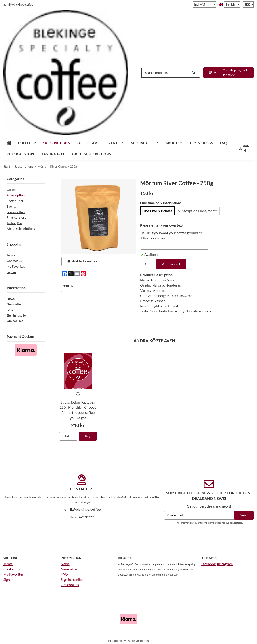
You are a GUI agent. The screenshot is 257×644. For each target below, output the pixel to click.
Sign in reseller (17, 315)
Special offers (145, 143)
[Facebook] (65, 274)
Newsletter (14, 304)
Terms (11, 255)
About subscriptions (91, 154)
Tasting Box (53, 154)
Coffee (27, 143)
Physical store (21, 154)
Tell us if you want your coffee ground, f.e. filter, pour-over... (172, 235)
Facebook (208, 564)
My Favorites (16, 266)
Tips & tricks (201, 143)
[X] (71, 274)
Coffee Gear (88, 143)
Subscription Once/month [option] (198, 211)
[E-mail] (77, 274)
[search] (194, 73)
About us (174, 143)
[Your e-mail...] (199, 515)
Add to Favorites (82, 261)
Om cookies (15, 321)
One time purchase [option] (157, 211)
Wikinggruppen (138, 641)
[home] (9, 143)
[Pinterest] (83, 274)
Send (244, 515)
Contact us (14, 261)
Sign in (11, 272)
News (11, 299)
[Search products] (164, 73)
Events (116, 143)
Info (68, 436)
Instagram (225, 564)
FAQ (223, 143)
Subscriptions (56, 143)
